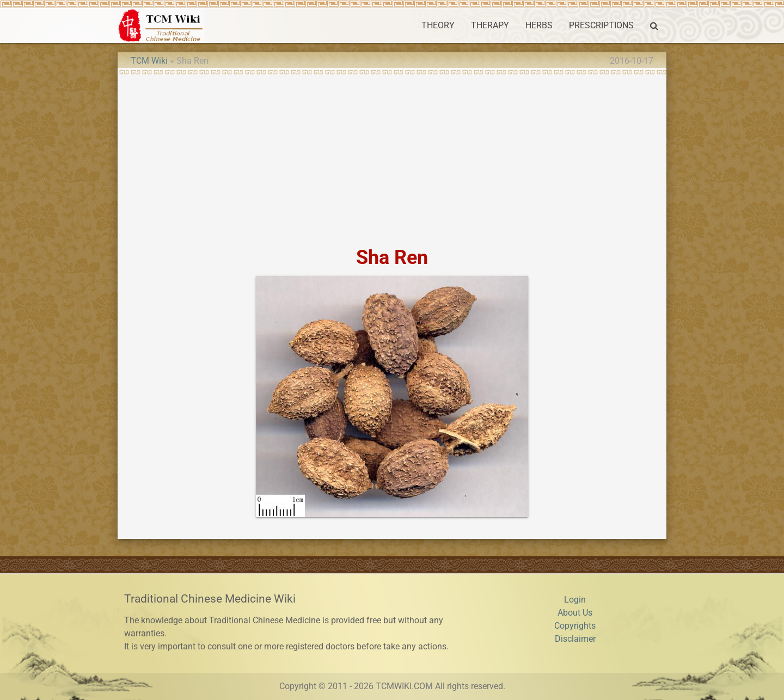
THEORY (438, 25)
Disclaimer (575, 639)
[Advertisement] (392, 157)
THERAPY (490, 25)
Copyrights (575, 626)
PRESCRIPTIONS (601, 25)
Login (575, 600)
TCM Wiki (149, 61)
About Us (575, 613)
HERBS (539, 25)
